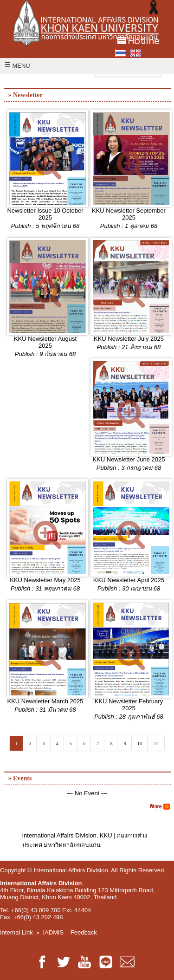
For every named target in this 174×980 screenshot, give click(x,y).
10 (140, 743)
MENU (17, 66)
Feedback (84, 932)
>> (156, 743)
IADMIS (54, 932)
